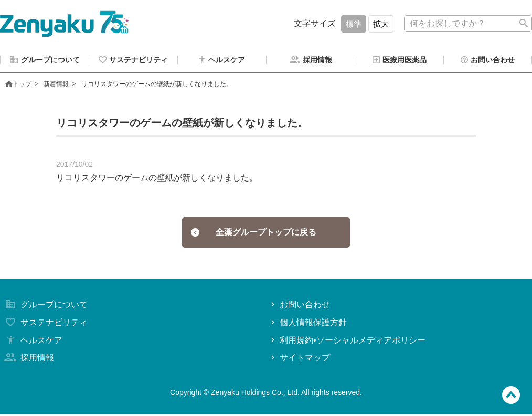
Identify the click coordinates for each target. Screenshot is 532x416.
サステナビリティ (45, 324)
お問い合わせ (299, 306)
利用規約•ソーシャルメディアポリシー (347, 342)
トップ (18, 86)
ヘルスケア (33, 342)
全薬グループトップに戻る (254, 234)
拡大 (381, 24)
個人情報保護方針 (308, 324)
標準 (354, 24)
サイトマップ (299, 359)
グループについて (45, 306)
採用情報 (28, 359)
